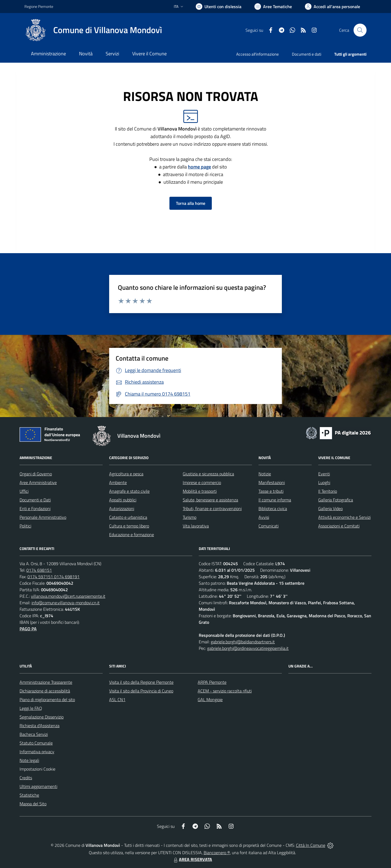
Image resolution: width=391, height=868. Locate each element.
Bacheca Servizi (34, 734)
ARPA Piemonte (212, 682)
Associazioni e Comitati (339, 526)
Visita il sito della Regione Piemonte (141, 682)
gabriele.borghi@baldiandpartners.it (243, 642)
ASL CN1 (117, 700)
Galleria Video (330, 508)
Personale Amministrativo (43, 517)
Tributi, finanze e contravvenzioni (212, 508)
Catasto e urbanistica (128, 517)
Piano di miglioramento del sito (47, 700)
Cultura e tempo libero (129, 526)
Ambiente (118, 482)
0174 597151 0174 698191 (53, 577)
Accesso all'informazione (258, 54)
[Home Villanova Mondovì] (93, 30)
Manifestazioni (272, 482)
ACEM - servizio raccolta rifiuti (225, 691)
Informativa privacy (37, 752)
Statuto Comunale (36, 743)
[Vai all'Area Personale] (332, 7)
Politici (25, 526)
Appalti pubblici (123, 500)
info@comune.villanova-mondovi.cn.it (66, 603)
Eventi (324, 474)
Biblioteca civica (273, 508)
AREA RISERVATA (192, 859)
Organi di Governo (36, 474)
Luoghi (324, 482)
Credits (26, 778)
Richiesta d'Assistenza (40, 726)
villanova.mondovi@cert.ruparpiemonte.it (68, 596)
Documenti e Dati (35, 500)
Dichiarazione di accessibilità (45, 691)
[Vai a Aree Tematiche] (273, 7)
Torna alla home (191, 203)
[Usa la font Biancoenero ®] (219, 7)
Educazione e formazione (132, 535)
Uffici (24, 491)
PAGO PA (28, 629)
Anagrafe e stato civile (129, 491)
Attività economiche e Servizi (344, 517)
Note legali (29, 760)
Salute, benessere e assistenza (210, 500)
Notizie (265, 474)
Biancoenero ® (217, 853)
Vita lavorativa (196, 526)
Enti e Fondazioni (35, 508)
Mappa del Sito (33, 804)
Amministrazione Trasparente (46, 682)
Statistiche (29, 795)
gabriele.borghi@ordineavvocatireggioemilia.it (248, 648)
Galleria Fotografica (336, 500)
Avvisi (264, 517)
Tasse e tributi (271, 491)
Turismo (190, 517)
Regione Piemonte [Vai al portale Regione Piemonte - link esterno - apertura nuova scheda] (39, 6)
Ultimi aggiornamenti (38, 786)
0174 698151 (39, 570)
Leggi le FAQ (31, 708)
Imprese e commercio (202, 482)
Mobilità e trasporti (200, 491)
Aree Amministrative (38, 482)
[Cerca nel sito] (360, 30)
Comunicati (269, 526)
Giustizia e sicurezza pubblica (208, 474)
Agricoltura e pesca (126, 474)
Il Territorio (328, 491)
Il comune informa (275, 500)
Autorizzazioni (122, 508)
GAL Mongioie (210, 700)
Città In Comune (311, 845)
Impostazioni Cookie (37, 769)
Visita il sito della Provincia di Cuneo (141, 691)
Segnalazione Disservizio (42, 717)
